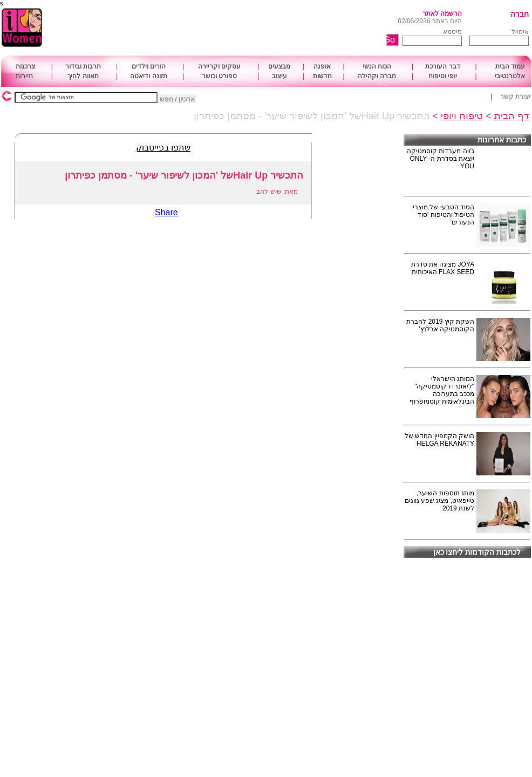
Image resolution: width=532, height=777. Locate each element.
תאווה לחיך (83, 76)
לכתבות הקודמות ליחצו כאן (477, 552)
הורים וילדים (149, 66)
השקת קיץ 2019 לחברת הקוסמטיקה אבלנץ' (440, 325)
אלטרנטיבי (510, 76)
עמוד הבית (510, 66)
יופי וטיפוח (443, 76)
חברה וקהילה (377, 76)
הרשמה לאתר (442, 13)
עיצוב (279, 76)
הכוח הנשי (377, 66)
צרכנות (25, 66)
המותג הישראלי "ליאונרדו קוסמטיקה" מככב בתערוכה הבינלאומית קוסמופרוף (442, 390)
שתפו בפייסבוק (163, 148)
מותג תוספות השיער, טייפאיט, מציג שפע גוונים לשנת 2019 (439, 501)
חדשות (322, 76)
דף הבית (512, 116)
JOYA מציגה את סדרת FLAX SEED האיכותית (443, 268)
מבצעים (279, 66)
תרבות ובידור (83, 66)
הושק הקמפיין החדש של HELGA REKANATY (439, 440)
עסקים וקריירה (219, 66)
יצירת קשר (515, 97)
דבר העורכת (442, 66)
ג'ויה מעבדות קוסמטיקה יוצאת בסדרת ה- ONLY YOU (441, 159)
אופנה (322, 66)
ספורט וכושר (219, 76)
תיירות (24, 76)
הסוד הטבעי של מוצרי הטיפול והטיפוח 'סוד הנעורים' (444, 215)
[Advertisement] (236, 28)
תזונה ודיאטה (148, 76)
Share (166, 212)
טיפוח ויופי (462, 116)
